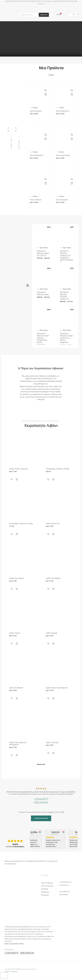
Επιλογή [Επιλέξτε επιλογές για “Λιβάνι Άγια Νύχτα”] (17, 589)
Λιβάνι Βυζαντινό (53, 523)
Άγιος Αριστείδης (63, 155)
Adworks (15, 972)
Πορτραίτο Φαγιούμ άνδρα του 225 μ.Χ (43, 253)
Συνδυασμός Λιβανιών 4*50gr (58, 469)
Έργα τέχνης (44, 248)
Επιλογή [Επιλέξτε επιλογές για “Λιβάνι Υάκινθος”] (53, 753)
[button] (28, 285)
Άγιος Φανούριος (37, 155)
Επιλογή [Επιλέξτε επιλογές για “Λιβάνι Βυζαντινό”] (53, 534)
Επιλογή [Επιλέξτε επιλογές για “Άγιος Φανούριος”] (46, 139)
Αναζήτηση (44, 15)
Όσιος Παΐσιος (36, 200)
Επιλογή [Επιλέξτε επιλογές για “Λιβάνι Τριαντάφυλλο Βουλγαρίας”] (17, 755)
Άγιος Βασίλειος (63, 111)
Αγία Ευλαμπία (62, 200)
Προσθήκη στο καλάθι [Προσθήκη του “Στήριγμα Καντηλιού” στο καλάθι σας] (8, 132)
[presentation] (4, 976)
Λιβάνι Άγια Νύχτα (17, 578)
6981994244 (41, 802)
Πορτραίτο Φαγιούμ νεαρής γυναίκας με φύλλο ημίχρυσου (66, 338)
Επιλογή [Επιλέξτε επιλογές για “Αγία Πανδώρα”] (46, 94)
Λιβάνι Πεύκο (15, 633)
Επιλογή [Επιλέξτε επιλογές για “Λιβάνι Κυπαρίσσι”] (17, 698)
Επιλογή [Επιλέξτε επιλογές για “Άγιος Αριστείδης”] (72, 139)
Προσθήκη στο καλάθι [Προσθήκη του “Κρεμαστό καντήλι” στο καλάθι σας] (16, 132)
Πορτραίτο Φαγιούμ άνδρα (43, 293)
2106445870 (41, 799)
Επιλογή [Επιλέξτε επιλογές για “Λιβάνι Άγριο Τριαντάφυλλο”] (53, 698)
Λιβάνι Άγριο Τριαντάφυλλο (57, 688)
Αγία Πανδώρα (36, 111)
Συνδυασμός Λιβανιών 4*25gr (21, 523)
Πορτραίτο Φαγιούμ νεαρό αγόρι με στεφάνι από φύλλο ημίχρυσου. (43, 339)
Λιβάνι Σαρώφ (51, 633)
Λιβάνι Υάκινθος (52, 742)
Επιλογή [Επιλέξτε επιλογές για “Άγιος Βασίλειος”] (72, 94)
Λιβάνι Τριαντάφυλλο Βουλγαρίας (18, 744)
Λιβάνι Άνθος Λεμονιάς (18, 469)
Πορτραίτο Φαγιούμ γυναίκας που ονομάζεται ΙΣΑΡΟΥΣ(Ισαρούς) (66, 256)
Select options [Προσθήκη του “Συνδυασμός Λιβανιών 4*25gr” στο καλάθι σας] (17, 534)
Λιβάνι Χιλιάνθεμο (53, 578)
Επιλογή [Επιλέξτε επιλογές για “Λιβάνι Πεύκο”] (17, 644)
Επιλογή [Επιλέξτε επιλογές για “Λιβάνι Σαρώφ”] (53, 644)
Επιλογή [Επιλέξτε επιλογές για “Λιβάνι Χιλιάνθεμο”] (53, 589)
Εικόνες (51, 75)
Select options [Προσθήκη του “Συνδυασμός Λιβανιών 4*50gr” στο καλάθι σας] (53, 479)
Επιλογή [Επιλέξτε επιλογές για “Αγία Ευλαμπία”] (72, 183)
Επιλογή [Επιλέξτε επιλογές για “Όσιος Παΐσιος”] (46, 183)
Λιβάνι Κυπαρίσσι (16, 688)
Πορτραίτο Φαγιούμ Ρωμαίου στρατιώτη (64, 296)
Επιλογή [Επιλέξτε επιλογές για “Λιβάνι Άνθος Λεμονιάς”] (17, 479)
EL (72, 14)
